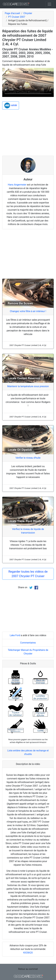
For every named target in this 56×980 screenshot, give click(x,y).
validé (11, 105)
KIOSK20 (28, 953)
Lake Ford (15, 635)
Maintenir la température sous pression (28, 386)
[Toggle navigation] (49, 4)
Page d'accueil (12, 13)
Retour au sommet (28, 969)
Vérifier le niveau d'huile (28, 458)
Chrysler (28, 13)
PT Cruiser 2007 (17, 17)
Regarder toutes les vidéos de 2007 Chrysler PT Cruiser (28, 574)
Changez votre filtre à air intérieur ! (28, 311)
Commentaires (28, 643)
